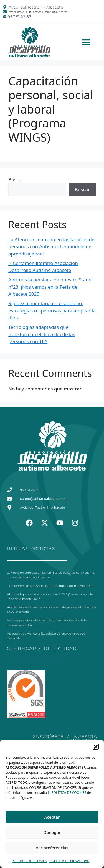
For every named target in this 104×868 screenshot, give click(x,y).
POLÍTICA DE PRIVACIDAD (69, 861)
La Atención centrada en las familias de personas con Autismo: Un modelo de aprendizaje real (51, 247)
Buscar (16, 179)
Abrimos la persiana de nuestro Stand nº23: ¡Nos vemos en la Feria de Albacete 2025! (50, 287)
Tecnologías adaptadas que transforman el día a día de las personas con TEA (42, 334)
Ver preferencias (52, 848)
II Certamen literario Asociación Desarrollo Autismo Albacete (50, 586)
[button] (96, 747)
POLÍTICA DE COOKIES (69, 793)
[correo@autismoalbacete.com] (5, 12)
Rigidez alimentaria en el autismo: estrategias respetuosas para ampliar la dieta (52, 310)
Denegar (52, 832)
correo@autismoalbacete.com (38, 12)
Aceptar (52, 817)
